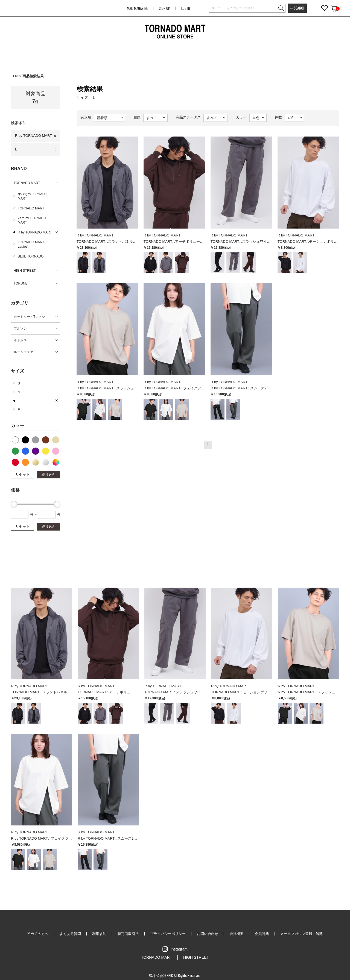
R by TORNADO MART (33, 136)
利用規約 (99, 934)
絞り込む (49, 474)
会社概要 (237, 934)
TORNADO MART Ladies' (31, 244)
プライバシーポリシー (168, 934)
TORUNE (21, 283)
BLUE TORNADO (31, 256)
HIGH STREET (25, 271)
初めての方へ (38, 934)
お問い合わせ (208, 934)
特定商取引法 (128, 934)
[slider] (14, 504)
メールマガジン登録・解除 (302, 934)
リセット (23, 474)
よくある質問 (70, 934)
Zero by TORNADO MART (32, 220)
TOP (15, 76)
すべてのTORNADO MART (33, 196)
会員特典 (262, 934)
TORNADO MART (27, 183)
